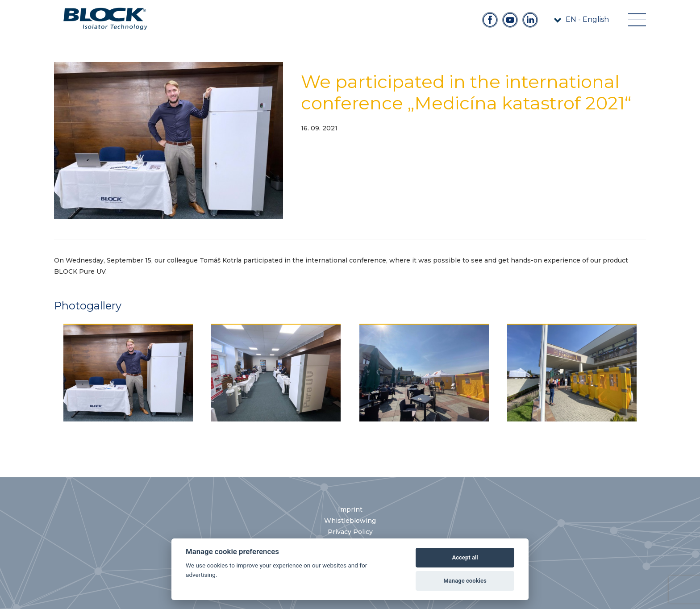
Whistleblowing (350, 521)
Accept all (465, 557)
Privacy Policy (350, 532)
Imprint (350, 509)
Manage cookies (465, 581)
